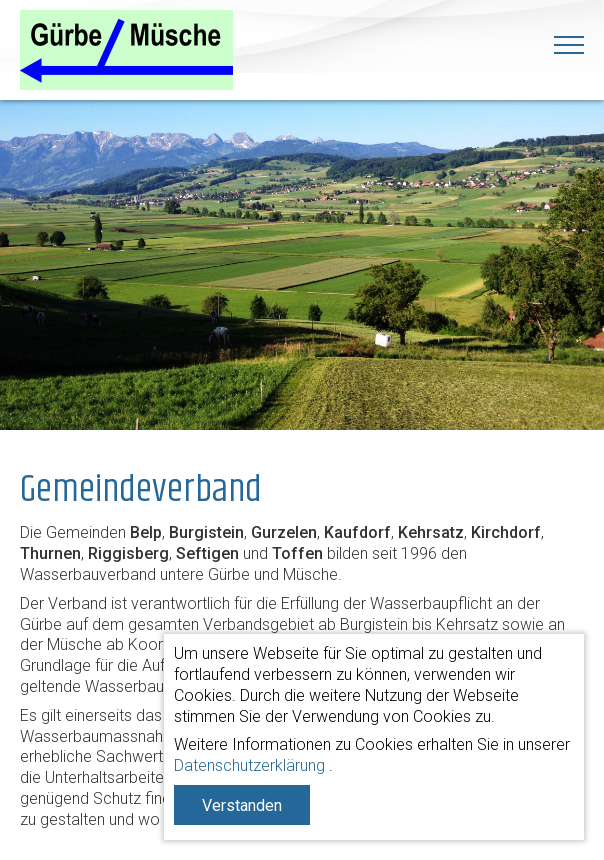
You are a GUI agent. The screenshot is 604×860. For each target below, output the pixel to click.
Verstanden (242, 805)
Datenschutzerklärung (249, 765)
